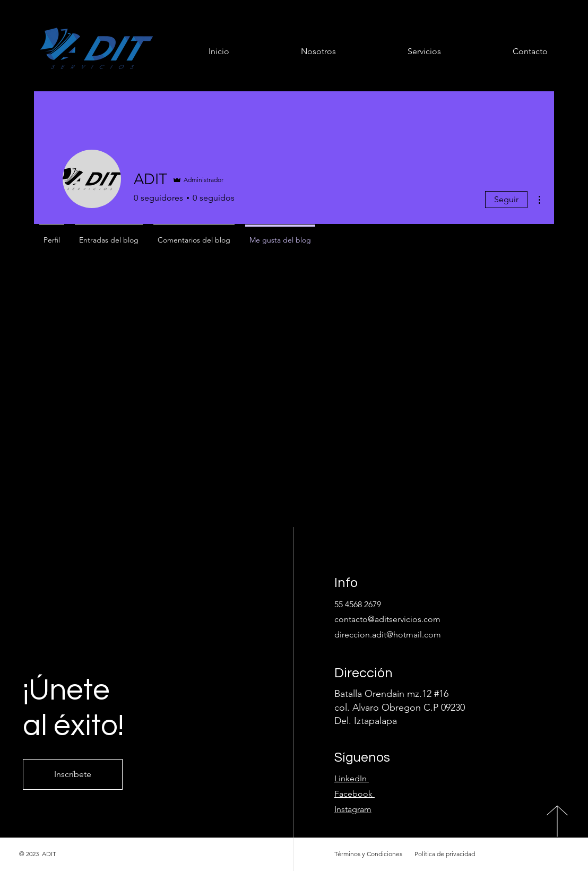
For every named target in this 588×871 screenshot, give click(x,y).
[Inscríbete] (73, 774)
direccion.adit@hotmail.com (388, 635)
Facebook (353, 794)
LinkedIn (352, 778)
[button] (396, 51)
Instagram (353, 809)
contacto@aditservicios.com (387, 619)
